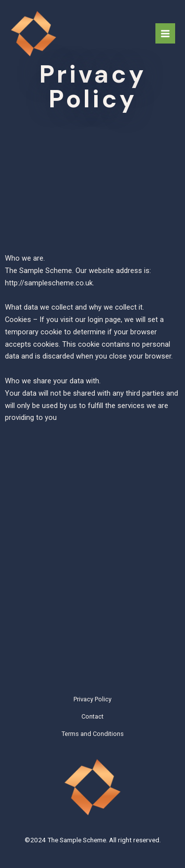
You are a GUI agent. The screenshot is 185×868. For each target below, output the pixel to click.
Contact (92, 716)
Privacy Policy (92, 699)
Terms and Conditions (93, 734)
